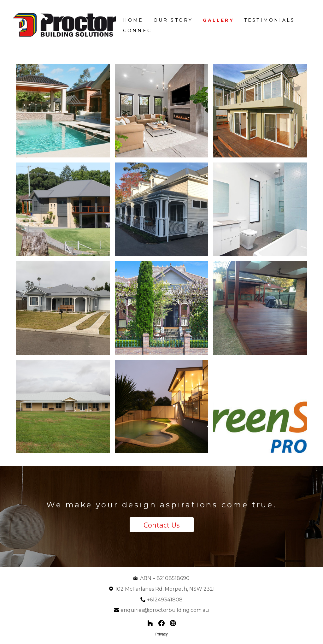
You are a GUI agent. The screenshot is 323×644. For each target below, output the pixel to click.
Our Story (173, 20)
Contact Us (162, 525)
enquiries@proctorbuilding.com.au (165, 610)
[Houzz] (150, 623)
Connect (139, 31)
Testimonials (270, 20)
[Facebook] (161, 623)
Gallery (218, 20)
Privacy (162, 634)
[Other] (173, 623)
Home (133, 20)
